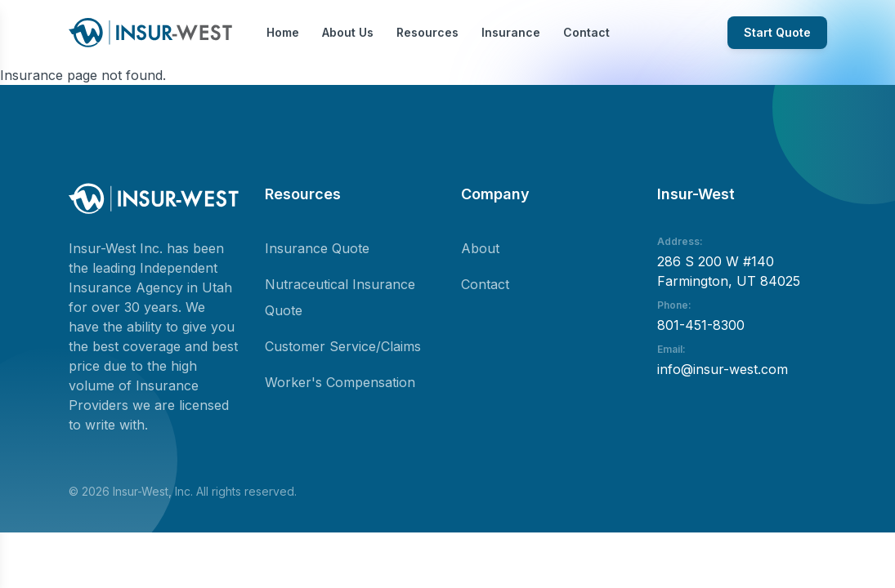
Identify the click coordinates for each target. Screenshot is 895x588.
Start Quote (777, 32)
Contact (586, 32)
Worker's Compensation (340, 382)
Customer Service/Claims (343, 346)
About (480, 248)
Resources (427, 32)
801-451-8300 (701, 325)
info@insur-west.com (723, 369)
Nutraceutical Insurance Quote (340, 297)
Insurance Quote (317, 248)
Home (283, 32)
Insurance (511, 32)
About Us (348, 32)
